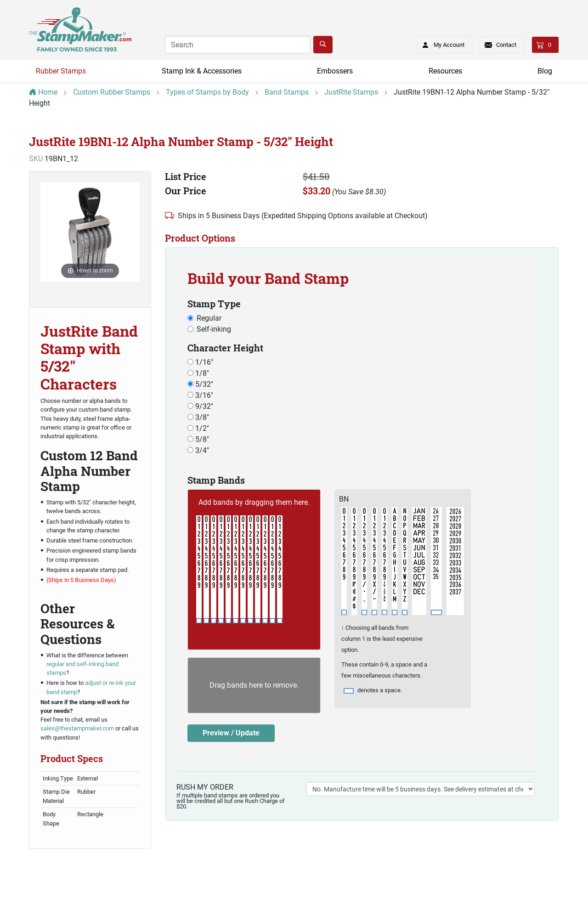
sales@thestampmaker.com (77, 728)
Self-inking (214, 329)
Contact (506, 45)
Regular (209, 318)
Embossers (335, 71)
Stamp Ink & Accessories (202, 71)
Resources (445, 71)
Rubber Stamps (61, 71)
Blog (545, 71)
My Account (440, 43)
